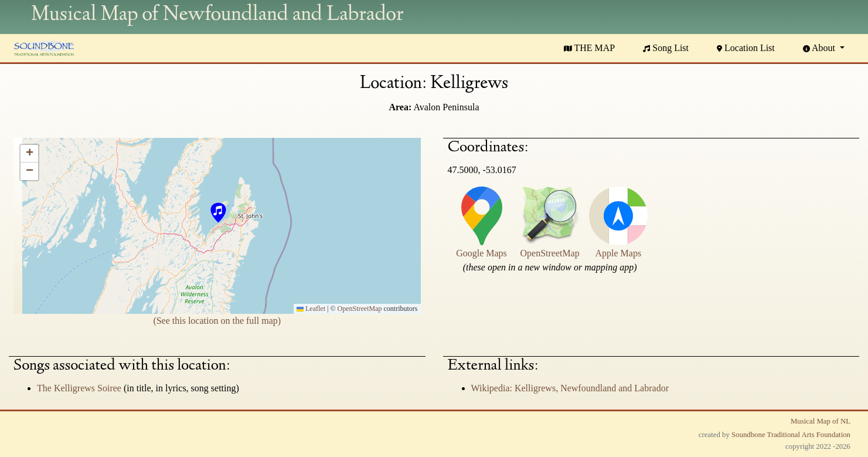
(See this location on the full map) (217, 321)
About (820, 48)
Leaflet (311, 309)
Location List (746, 48)
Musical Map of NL (821, 421)
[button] (217, 214)
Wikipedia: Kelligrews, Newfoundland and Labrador (570, 388)
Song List (666, 48)
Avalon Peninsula (446, 107)
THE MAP (590, 48)
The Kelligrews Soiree (80, 388)
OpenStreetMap (360, 309)
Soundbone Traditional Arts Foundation (791, 435)
